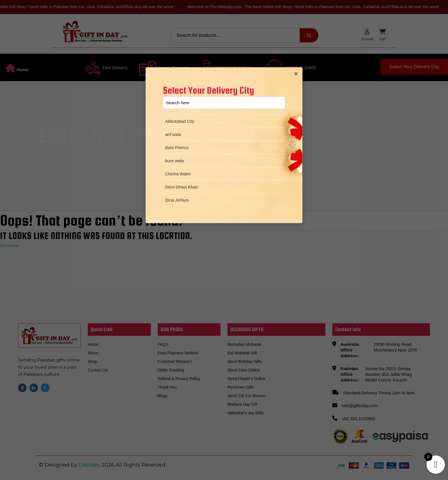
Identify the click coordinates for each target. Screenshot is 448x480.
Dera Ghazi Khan (182, 187)
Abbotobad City (180, 121)
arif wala (173, 134)
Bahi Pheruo (177, 147)
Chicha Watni (178, 174)
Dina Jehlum (177, 200)
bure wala (174, 161)
